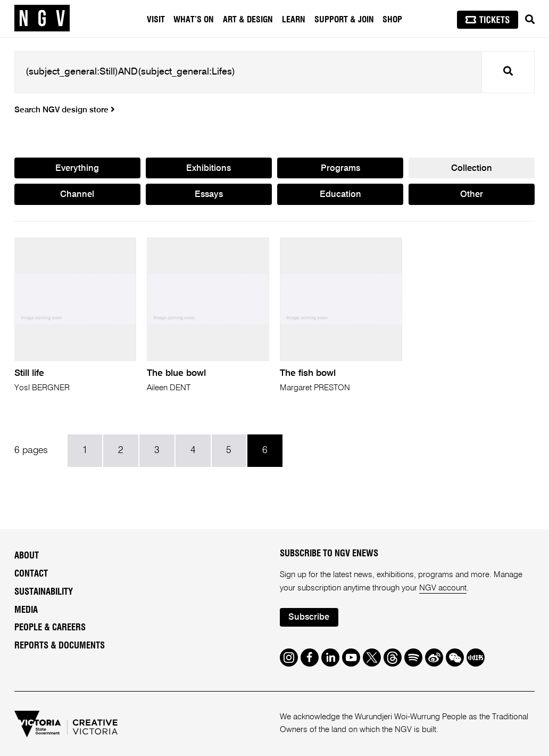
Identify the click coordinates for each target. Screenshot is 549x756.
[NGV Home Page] (42, 19)
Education (340, 195)
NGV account (443, 588)
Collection (472, 169)
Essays (209, 195)
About (27, 556)
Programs (340, 169)
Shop (392, 20)
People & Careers (50, 628)
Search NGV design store (65, 110)
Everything (77, 169)
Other (472, 195)
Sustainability (44, 592)
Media (26, 610)
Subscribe (309, 617)
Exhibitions (209, 169)
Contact (31, 574)
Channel (77, 195)
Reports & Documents (60, 646)
